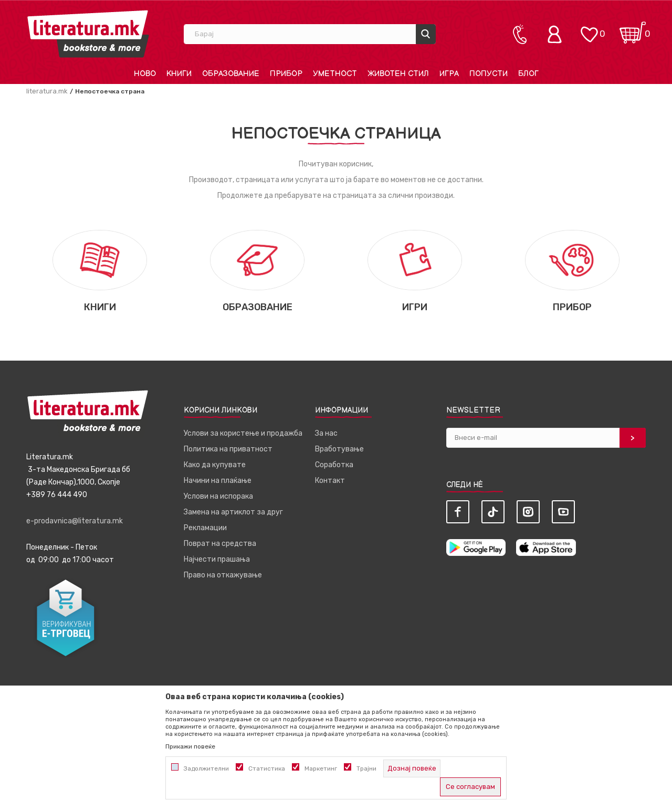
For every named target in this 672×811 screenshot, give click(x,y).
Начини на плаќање (218, 481)
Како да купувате (215, 465)
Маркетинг (321, 768)
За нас (326, 433)
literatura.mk (47, 91)
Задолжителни (206, 768)
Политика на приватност (228, 449)
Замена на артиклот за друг (233, 512)
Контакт (330, 481)
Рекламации (205, 528)
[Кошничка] (633, 29)
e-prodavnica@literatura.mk (75, 521)
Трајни (366, 768)
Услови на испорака (218, 496)
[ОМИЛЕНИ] (589, 29)
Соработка (334, 465)
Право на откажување (223, 575)
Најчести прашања (217, 559)
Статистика (267, 768)
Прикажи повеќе (190, 746)
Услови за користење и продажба (243, 433)
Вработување (339, 449)
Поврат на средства (220, 544)
